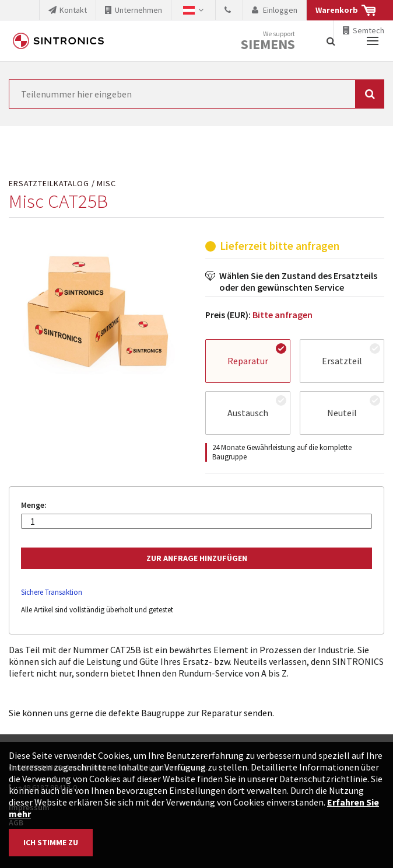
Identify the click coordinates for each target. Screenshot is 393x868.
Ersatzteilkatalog (49, 184)
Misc (106, 184)
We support (268, 41)
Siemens (268, 44)
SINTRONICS (58, 41)
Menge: (34, 505)
